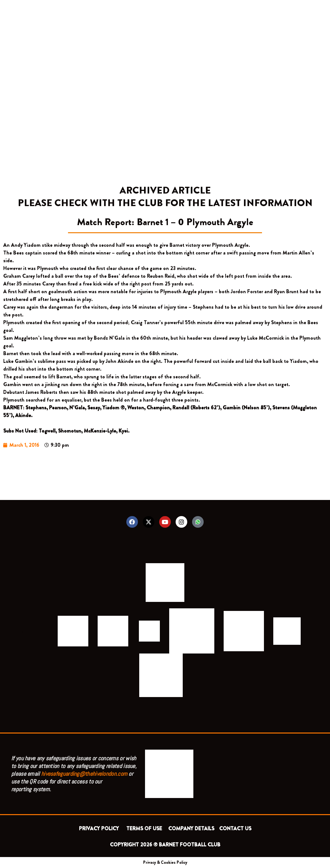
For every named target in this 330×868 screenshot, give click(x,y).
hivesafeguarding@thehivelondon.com (84, 774)
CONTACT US (235, 828)
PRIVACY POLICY (100, 828)
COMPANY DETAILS (191, 828)
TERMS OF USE (145, 828)
